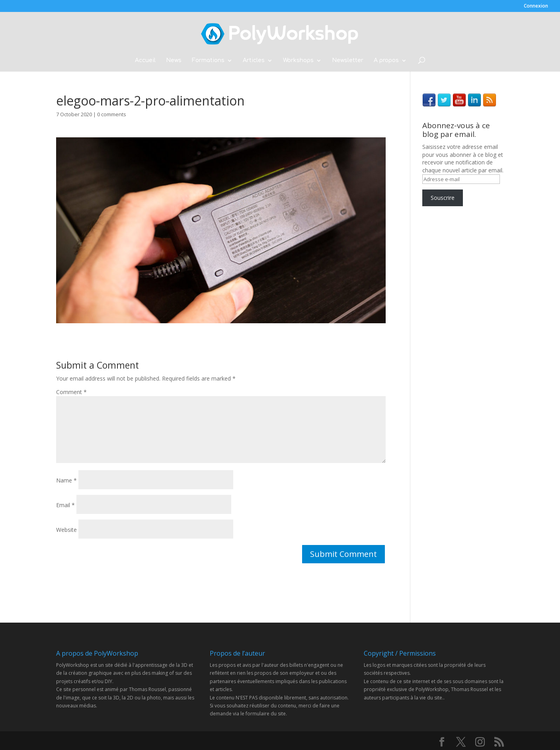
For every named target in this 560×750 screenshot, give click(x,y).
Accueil (145, 61)
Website (66, 530)
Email (65, 505)
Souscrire (443, 198)
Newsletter (348, 61)
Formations (208, 61)
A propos (386, 61)
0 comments (112, 114)
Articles (254, 61)
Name (66, 480)
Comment (71, 392)
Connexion (536, 6)
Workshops (298, 61)
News (174, 61)
